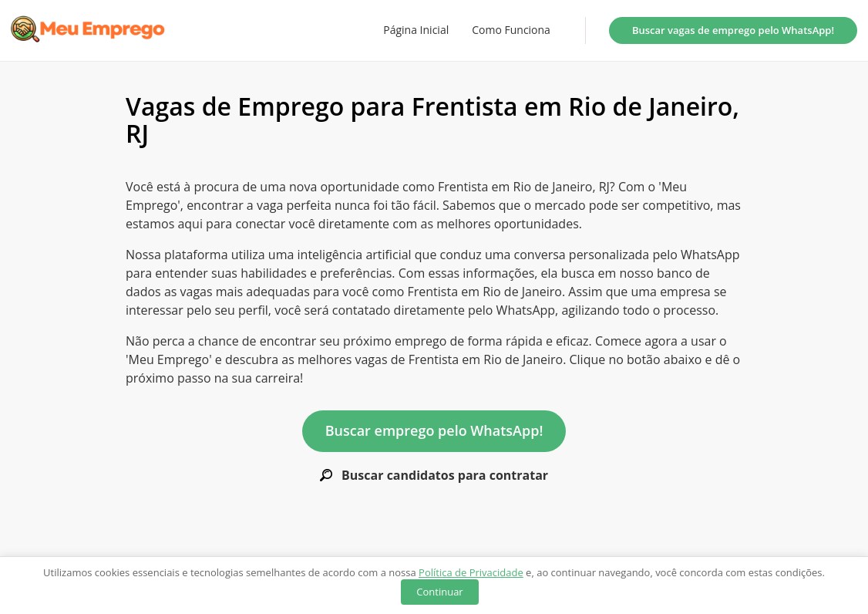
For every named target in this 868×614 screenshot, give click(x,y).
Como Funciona (511, 30)
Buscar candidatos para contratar (434, 476)
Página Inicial (416, 30)
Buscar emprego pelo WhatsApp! (434, 430)
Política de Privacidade (471, 572)
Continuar (439, 592)
